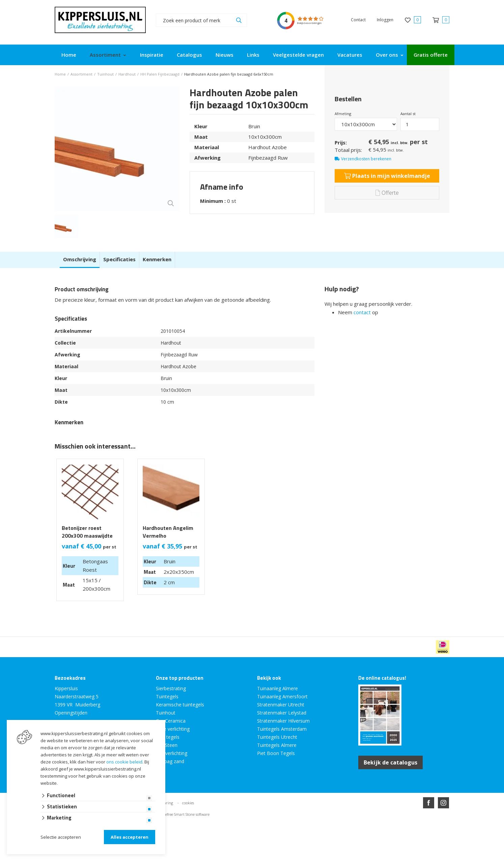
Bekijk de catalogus (390, 762)
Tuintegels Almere (277, 745)
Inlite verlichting (173, 729)
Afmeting (343, 114)
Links (253, 55)
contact (362, 312)
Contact (358, 20)
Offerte (387, 193)
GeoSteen (167, 745)
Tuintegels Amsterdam (282, 729)
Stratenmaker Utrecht (281, 705)
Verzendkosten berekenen (366, 159)
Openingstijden (71, 713)
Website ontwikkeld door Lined (200, 827)
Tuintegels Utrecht (277, 737)
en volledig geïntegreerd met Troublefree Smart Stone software (278, 827)
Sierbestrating (171, 688)
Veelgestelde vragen (298, 55)
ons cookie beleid (124, 762)
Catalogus (189, 55)
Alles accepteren (130, 837)
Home (69, 55)
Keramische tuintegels (180, 705)
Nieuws (225, 55)
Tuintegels (167, 696)
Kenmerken (157, 259)
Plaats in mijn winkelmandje (387, 176)
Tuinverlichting (172, 753)
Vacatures (350, 55)
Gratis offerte (431, 55)
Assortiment (105, 55)
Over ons (387, 55)
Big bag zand (170, 761)
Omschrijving (80, 259)
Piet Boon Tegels (276, 753)
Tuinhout (166, 713)
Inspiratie (152, 55)
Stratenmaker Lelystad (282, 713)
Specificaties (119, 259)
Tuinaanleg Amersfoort (282, 696)
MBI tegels (168, 737)
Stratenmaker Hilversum (283, 721)
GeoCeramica (171, 721)
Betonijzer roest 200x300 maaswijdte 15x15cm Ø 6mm (87, 536)
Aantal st (408, 114)
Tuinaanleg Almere (277, 688)
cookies (188, 803)
